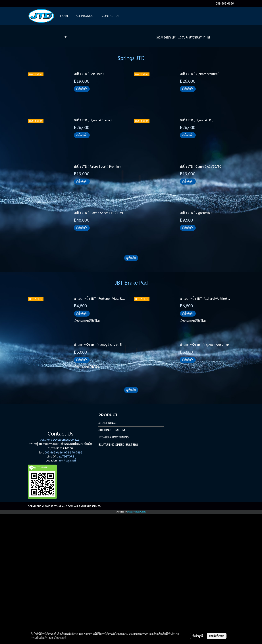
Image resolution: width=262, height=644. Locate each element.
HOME (64, 16)
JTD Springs (107, 553)
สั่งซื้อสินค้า (82, 219)
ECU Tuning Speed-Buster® (118, 575)
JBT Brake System (112, 561)
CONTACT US (111, 16)
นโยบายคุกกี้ (60, 638)
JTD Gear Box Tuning (114, 568)
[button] (126, 16)
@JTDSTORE (66, 587)
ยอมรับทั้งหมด (217, 636)
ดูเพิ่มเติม (131, 388)
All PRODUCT (85, 16)
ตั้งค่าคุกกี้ (198, 636)
